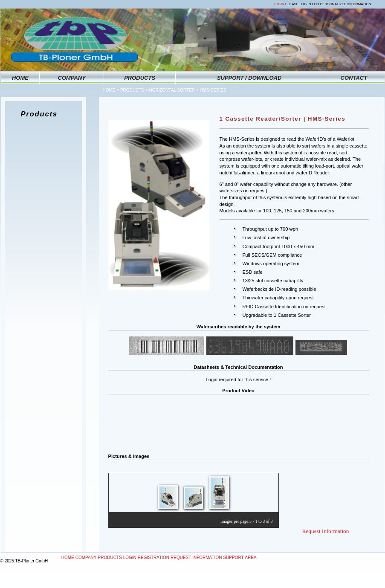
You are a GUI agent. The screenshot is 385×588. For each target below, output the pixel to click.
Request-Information (196, 558)
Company (86, 558)
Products (132, 90)
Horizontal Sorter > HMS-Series (187, 90)
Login (279, 4)
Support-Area (240, 558)
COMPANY (72, 78)
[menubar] (159, 558)
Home (109, 90)
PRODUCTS (140, 78)
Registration (153, 558)
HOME (20, 78)
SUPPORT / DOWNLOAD (249, 78)
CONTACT (354, 78)
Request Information (326, 531)
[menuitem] (68, 558)
